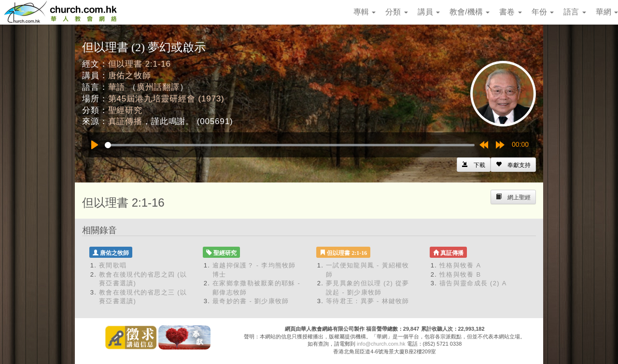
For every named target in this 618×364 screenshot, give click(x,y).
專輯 (365, 12)
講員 (429, 12)
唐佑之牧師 (130, 76)
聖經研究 (125, 110)
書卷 (510, 12)
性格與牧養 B (460, 274)
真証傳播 (125, 121)
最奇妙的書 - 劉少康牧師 (251, 301)
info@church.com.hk (381, 344)
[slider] (290, 145)
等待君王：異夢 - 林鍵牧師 (368, 301)
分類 (396, 12)
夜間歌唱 (113, 265)
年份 (543, 12)
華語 (117, 87)
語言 (575, 12)
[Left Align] (513, 165)
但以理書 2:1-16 (140, 64)
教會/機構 (470, 12)
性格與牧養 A (460, 265)
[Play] (95, 145)
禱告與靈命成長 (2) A (473, 283)
